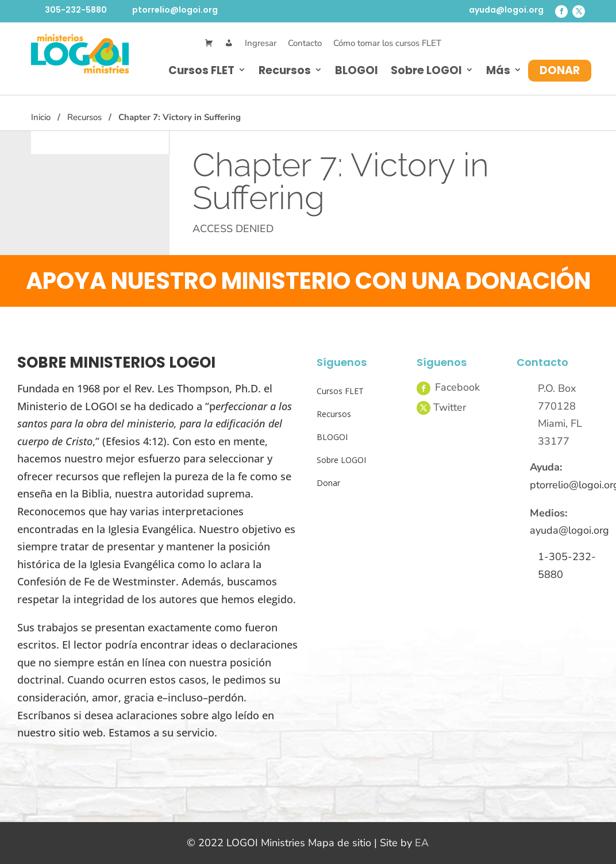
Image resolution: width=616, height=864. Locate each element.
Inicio (41, 117)
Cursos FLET (201, 70)
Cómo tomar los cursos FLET (387, 43)
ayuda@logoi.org (506, 10)
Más (498, 70)
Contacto (305, 43)
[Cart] (209, 43)
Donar (560, 70)
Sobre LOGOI (426, 70)
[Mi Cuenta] (229, 43)
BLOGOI (357, 70)
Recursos (285, 70)
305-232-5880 (76, 10)
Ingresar (261, 43)
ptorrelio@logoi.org (175, 10)
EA (422, 843)
